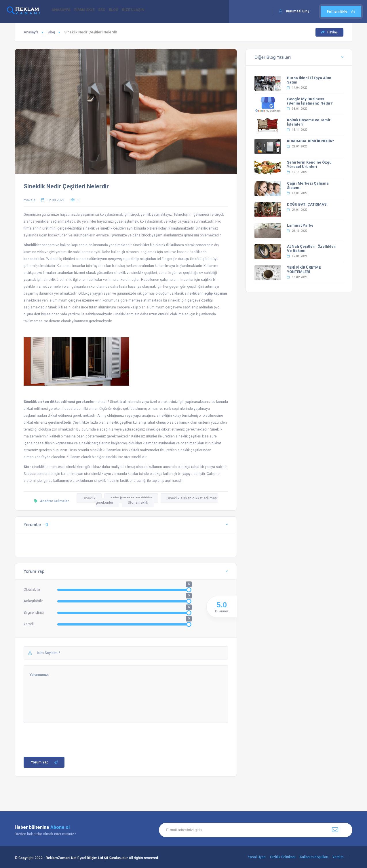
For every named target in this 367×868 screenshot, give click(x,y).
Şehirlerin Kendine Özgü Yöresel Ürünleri (309, 164)
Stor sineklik (138, 502)
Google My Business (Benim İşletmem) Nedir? (310, 101)
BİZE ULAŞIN (152, 12)
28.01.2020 (297, 146)
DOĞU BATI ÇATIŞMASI (307, 204)
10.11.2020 (297, 172)
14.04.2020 (297, 88)
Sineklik (89, 498)
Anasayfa (31, 32)
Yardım (338, 857)
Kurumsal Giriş (298, 11)
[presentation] (67, 734)
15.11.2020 (297, 130)
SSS (112, 12)
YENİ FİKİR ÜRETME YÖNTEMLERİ (304, 270)
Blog (51, 32)
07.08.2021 (297, 256)
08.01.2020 (297, 109)
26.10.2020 (297, 231)
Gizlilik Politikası (283, 857)
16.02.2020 (297, 277)
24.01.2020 (297, 210)
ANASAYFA (63, 12)
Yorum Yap (45, 762)
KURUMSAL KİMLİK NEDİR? (311, 141)
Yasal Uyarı (257, 857)
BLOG (128, 12)
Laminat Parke (300, 225)
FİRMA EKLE (91, 12)
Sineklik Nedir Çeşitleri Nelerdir (66, 186)
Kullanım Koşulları (314, 857)
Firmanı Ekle (341, 11)
